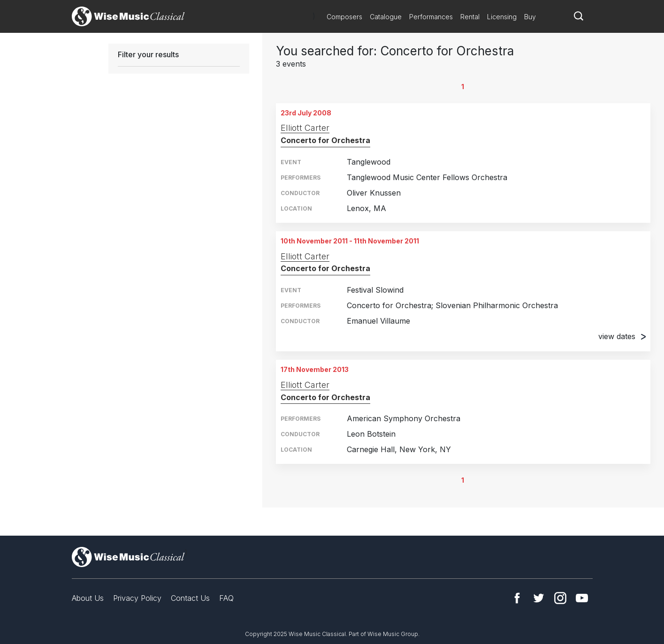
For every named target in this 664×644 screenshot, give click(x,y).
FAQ (226, 598)
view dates (622, 336)
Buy (530, 17)
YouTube (582, 598)
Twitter (539, 598)
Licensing (502, 17)
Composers (344, 17)
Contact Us (190, 598)
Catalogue (386, 17)
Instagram (560, 598)
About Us (88, 598)
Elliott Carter (305, 128)
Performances (431, 17)
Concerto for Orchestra (325, 140)
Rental (470, 17)
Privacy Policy (137, 598)
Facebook (517, 598)
